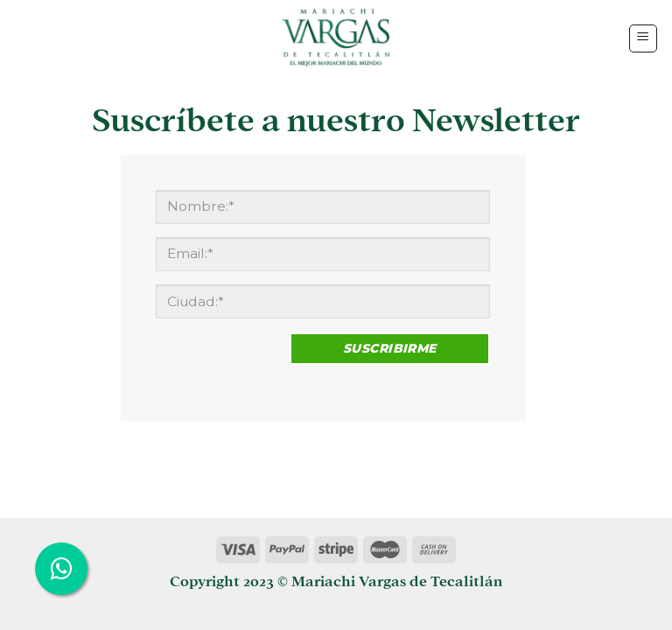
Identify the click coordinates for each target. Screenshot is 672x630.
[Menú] (644, 38)
